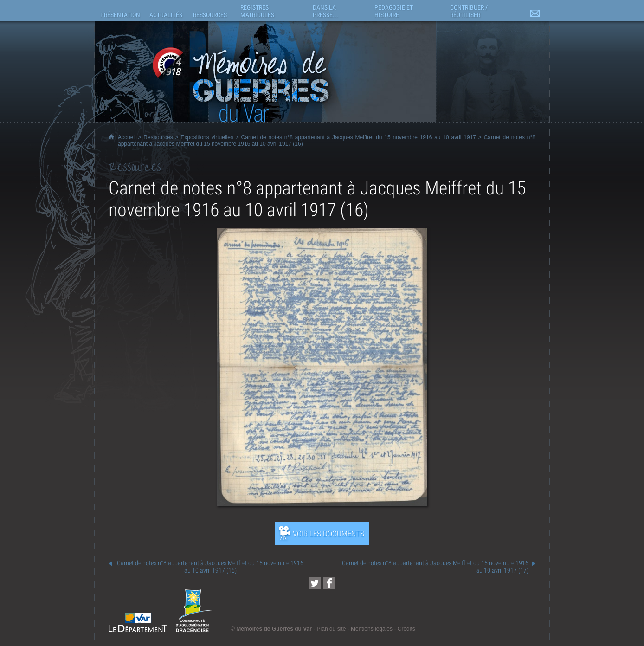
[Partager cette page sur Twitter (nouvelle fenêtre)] (315, 583)
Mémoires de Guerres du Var (274, 629)
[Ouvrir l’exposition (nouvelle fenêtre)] (322, 504)
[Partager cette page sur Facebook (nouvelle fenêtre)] (329, 583)
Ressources (158, 137)
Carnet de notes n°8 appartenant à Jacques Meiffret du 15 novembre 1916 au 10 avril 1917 (359, 137)
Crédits (406, 629)
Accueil (127, 137)
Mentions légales (372, 629)
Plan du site (332, 629)
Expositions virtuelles (207, 137)
